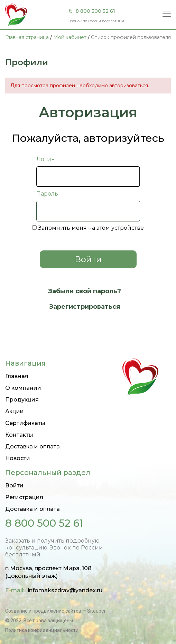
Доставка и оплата (33, 447)
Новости (18, 458)
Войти (14, 486)
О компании (23, 388)
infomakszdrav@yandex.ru (65, 590)
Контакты (19, 435)
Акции (15, 411)
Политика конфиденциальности (42, 630)
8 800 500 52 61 (95, 11)
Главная (17, 376)
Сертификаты (25, 423)
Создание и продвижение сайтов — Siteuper (55, 611)
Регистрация (24, 497)
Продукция (22, 400)
